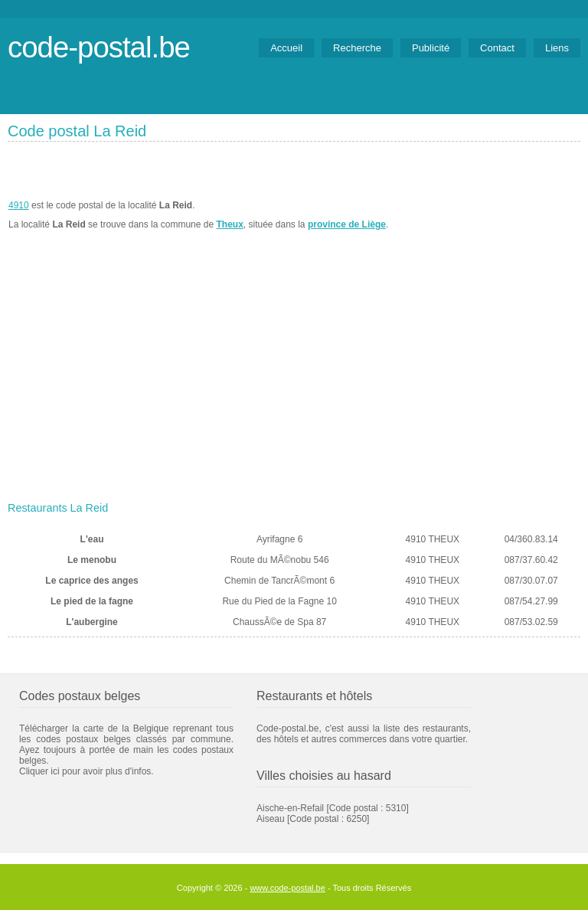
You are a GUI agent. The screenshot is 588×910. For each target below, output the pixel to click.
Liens (557, 48)
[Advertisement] (294, 381)
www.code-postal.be (287, 888)
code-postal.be (99, 47)
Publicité (431, 48)
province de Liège (347, 224)
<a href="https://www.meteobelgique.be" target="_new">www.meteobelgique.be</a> (493, 215)
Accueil (286, 48)
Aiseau (271, 819)
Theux (229, 224)
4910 (19, 205)
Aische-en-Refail (290, 808)
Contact (497, 48)
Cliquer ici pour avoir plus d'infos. (87, 771)
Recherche (357, 48)
